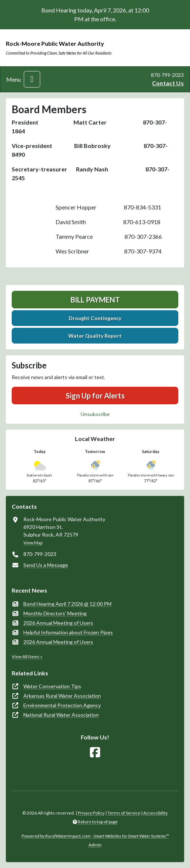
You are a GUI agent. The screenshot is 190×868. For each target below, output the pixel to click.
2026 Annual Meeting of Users (58, 623)
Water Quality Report (95, 336)
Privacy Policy (91, 813)
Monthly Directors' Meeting (55, 613)
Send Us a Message (46, 565)
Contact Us (168, 83)
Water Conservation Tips (52, 686)
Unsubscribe (95, 414)
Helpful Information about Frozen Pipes (68, 632)
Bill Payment (95, 300)
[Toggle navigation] (32, 79)
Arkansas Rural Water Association (62, 696)
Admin (95, 845)
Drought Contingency (95, 318)
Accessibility (155, 813)
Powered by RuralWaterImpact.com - (95, 836)
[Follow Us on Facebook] (95, 752)
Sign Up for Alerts (95, 396)
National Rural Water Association (61, 715)
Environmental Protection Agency (62, 705)
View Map (33, 543)
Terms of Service (124, 813)
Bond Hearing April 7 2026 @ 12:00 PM (67, 604)
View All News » (27, 656)
